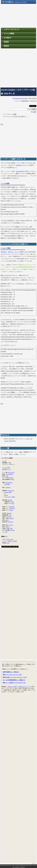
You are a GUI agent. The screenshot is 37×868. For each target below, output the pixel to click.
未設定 (6, 42)
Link (28, 439)
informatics (19, 98)
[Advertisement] (18, 68)
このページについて (10, 30)
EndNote (19, 165)
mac (23, 98)
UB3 (14, 98)
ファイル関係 (8, 34)
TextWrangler (20, 171)
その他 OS (6, 38)
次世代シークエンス (14, 252)
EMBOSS (4, 252)
